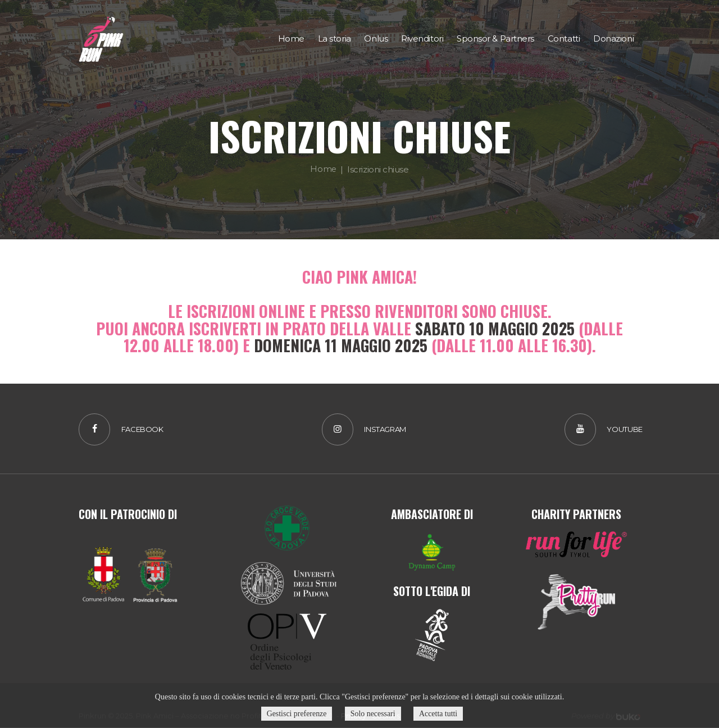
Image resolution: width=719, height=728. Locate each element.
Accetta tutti (440, 714)
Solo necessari (373, 714)
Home (323, 169)
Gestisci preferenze (296, 714)
